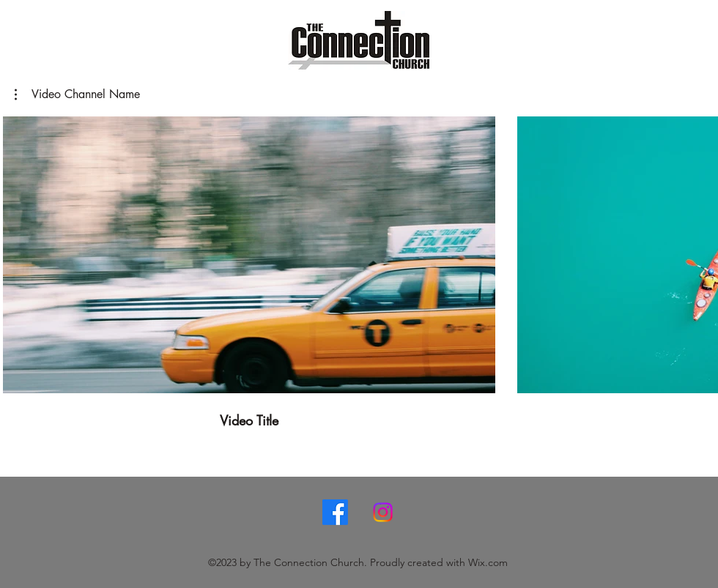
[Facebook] (335, 512)
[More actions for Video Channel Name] (77, 94)
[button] (77, 94)
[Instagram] (383, 512)
